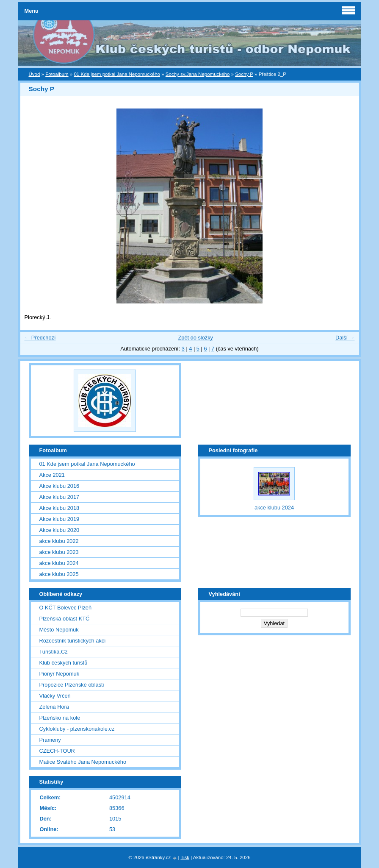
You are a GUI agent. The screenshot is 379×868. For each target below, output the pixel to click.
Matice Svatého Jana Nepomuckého (83, 762)
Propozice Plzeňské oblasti (72, 685)
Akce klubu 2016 (59, 486)
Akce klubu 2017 (59, 497)
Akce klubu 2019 (59, 519)
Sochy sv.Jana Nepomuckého (198, 74)
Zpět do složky (195, 338)
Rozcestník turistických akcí (73, 641)
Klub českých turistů (64, 663)
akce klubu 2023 (59, 552)
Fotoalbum (57, 74)
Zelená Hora (54, 707)
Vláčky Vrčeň (55, 696)
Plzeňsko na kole (60, 718)
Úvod (35, 74)
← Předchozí (40, 338)
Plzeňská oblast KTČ (65, 619)
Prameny (50, 740)
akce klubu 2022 (59, 541)
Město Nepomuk (59, 630)
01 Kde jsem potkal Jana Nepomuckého (117, 74)
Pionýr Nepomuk (59, 674)
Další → (345, 338)
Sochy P (244, 74)
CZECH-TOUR (57, 751)
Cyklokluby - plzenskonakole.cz (77, 729)
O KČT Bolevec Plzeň (66, 608)
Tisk (185, 857)
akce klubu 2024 (59, 563)
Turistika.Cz (54, 652)
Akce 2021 (52, 475)
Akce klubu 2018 (59, 508)
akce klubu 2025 (59, 574)
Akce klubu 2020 (59, 530)
